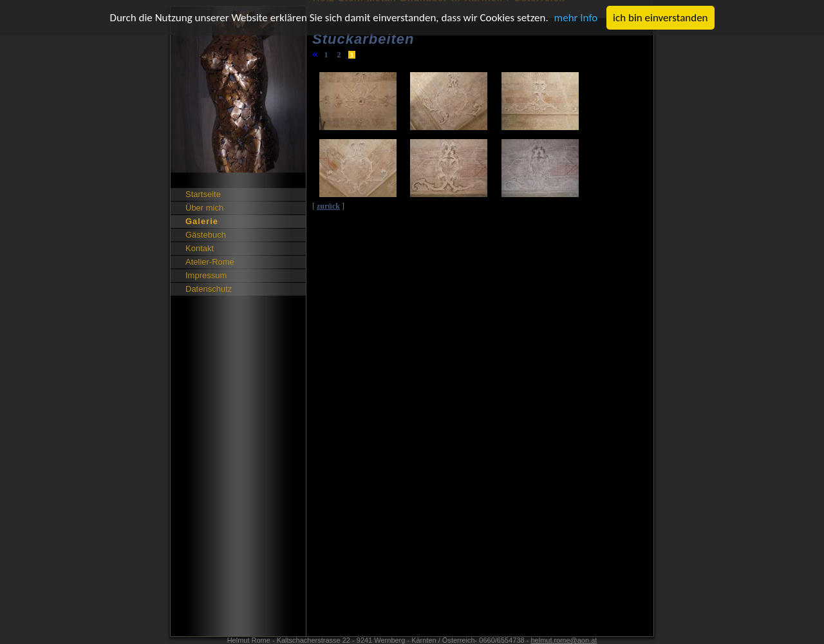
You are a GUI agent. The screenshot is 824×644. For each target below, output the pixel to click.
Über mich (204, 208)
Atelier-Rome (210, 262)
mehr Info (576, 18)
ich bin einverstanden (660, 18)
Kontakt (200, 248)
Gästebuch (206, 235)
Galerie (202, 221)
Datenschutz (209, 289)
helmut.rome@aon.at (564, 640)
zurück (328, 206)
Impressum (206, 275)
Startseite (203, 194)
